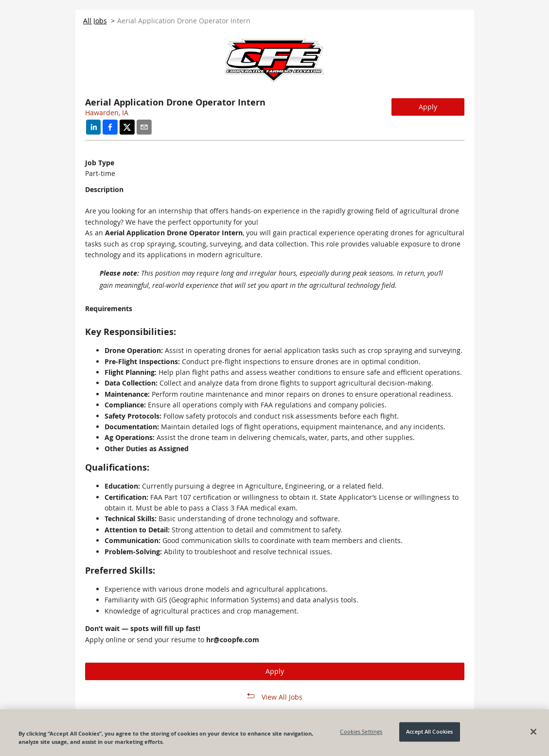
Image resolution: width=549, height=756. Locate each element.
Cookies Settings (361, 732)
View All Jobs (282, 697)
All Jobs (95, 21)
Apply (428, 107)
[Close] (533, 732)
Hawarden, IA (107, 113)
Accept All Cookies (429, 732)
